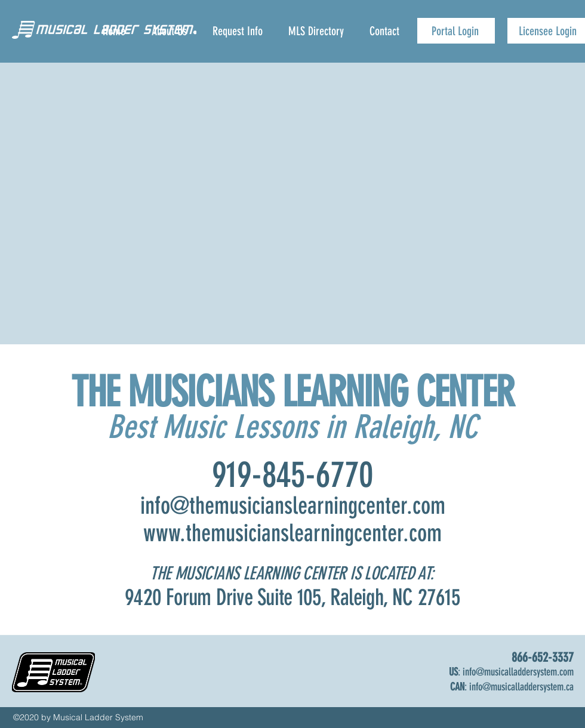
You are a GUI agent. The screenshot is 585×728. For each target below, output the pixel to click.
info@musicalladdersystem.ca (521, 687)
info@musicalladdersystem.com (518, 672)
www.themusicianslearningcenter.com (292, 533)
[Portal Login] (456, 31)
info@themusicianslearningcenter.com (293, 506)
